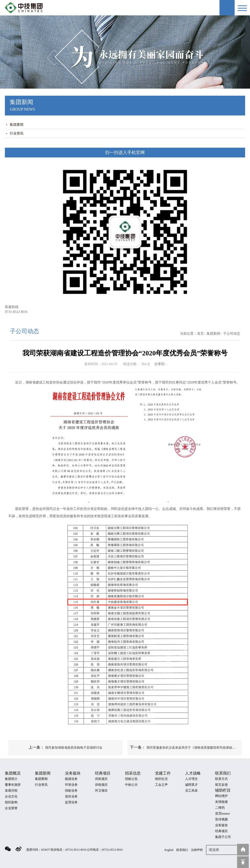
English (169, 850)
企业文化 (11, 796)
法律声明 (197, 850)
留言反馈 (221, 785)
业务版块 (221, 825)
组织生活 (161, 779)
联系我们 (182, 850)
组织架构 (11, 802)
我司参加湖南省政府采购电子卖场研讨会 (74, 748)
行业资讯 (17, 133)
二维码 (220, 808)
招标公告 (131, 779)
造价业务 (71, 796)
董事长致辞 (13, 785)
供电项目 (101, 785)
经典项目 (221, 831)
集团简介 (11, 779)
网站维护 (221, 796)
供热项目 (101, 779)
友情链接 (221, 802)
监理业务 (71, 802)
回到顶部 (243, 862)
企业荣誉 (11, 808)
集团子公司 (223, 837)
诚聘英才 (191, 785)
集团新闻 (213, 334)
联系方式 (221, 779)
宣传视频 (221, 819)
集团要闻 (17, 125)
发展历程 (11, 790)
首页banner (223, 813)
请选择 (226, 849)
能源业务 (71, 779)
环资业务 (71, 785)
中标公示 (131, 785)
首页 (200, 334)
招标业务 (71, 790)
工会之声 (161, 785)
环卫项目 (101, 790)
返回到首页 (243, 850)
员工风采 (191, 790)
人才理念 (191, 779)
